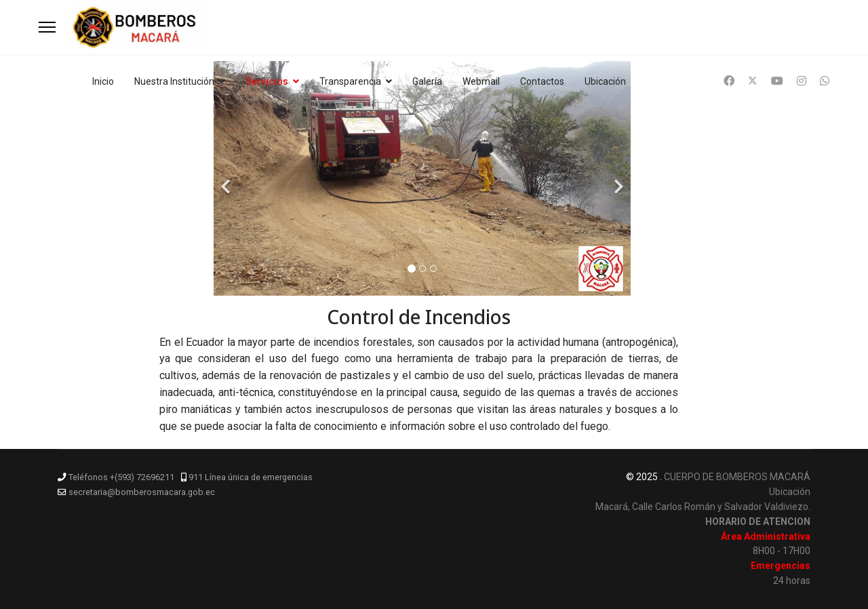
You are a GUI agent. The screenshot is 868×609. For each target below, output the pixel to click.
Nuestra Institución (174, 81)
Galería (427, 81)
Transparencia (350, 81)
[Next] (617, 178)
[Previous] (227, 178)
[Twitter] (753, 81)
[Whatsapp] (825, 81)
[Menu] (47, 27)
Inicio (103, 81)
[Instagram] (802, 81)
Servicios (267, 81)
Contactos (542, 81)
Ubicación (605, 81)
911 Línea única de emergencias (251, 477)
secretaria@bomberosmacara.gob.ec (142, 492)
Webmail (481, 81)
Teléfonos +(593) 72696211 (121, 477)
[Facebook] (729, 81)
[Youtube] (777, 81)
